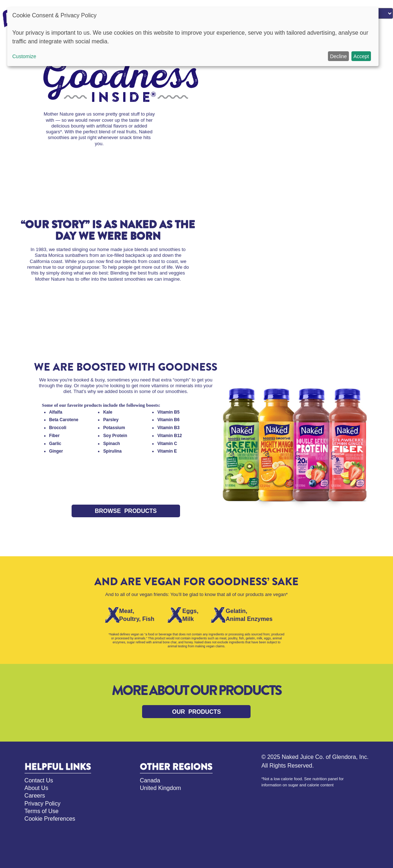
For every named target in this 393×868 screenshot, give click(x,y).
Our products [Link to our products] (196, 712)
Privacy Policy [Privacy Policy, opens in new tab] (43, 804)
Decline (339, 56)
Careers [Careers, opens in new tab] (35, 796)
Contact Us (39, 780)
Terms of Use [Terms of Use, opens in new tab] (42, 811)
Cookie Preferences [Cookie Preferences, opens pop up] (50, 819)
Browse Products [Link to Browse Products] (126, 511)
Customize (24, 56)
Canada (150, 780)
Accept (361, 56)
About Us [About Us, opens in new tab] (37, 788)
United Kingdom (161, 788)
